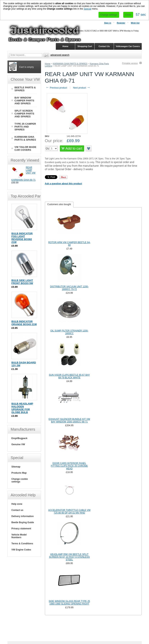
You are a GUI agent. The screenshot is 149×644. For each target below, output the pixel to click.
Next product (82, 88)
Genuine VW (18, 444)
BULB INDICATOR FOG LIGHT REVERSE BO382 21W (22, 238)
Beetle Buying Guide (23, 522)
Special (87, 9)
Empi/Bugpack (19, 438)
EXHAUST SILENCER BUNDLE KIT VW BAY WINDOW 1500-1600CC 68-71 (69, 420)
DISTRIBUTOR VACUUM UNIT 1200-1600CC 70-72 (69, 288)
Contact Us (104, 46)
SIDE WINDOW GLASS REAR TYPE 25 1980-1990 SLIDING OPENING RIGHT (69, 603)
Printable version (130, 63)
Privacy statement (21, 529)
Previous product (56, 88)
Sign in (108, 23)
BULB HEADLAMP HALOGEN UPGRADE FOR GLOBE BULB (22, 408)
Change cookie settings (20, 480)
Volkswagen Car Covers (128, 46)
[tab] (59, 205)
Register (121, 23)
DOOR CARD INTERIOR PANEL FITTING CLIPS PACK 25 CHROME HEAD (69, 466)
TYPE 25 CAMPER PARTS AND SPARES (25, 127)
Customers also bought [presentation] (59, 204)
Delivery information (23, 516)
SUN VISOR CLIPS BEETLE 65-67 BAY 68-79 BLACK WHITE (69, 376)
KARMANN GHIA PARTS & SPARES (70, 64)
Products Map (19, 473)
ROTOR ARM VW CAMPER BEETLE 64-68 (69, 244)
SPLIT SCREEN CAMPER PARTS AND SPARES (24, 114)
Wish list (135, 23)
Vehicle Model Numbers (19, 536)
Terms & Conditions (22, 544)
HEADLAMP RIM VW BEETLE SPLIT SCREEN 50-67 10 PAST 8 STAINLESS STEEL (69, 557)
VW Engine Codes (21, 550)
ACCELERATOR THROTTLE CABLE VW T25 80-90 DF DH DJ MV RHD (69, 511)
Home (48, 64)
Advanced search (60, 55)
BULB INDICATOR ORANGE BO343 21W (24, 323)
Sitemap (16, 467)
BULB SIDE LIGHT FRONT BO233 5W (22, 282)
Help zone (17, 504)
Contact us (17, 510)
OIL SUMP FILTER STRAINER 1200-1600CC (69, 332)
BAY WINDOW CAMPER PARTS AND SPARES (24, 101)
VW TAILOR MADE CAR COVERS (26, 148)
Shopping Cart (85, 46)
